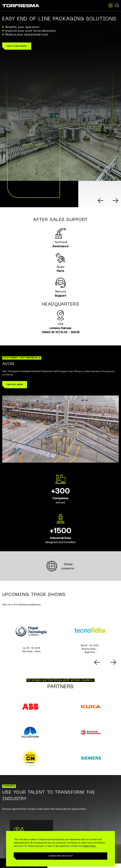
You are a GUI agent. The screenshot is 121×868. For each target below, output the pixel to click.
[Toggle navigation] (111, 6)
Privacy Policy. (89, 846)
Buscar (117, 5)
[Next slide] (115, 201)
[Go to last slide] (101, 201)
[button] (17, 46)
